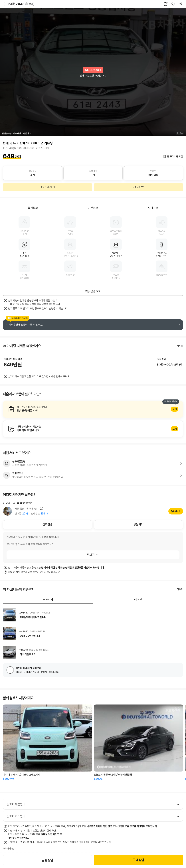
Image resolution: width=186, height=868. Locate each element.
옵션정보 (33, 208)
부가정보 (153, 208)
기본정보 (93, 208)
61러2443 (21, 4)
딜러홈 (174, 511)
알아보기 (93, 409)
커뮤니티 (48, 600)
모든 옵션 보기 (93, 291)
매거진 (138, 600)
